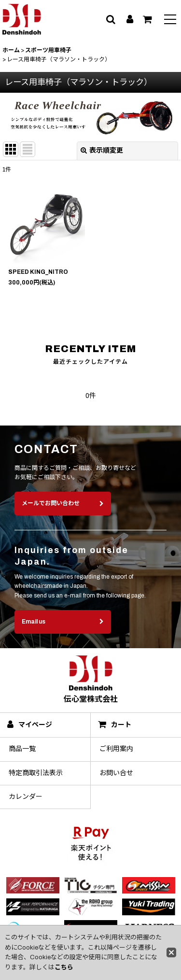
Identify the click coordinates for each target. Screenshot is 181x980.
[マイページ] (130, 19)
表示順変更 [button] (102, 150)
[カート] (147, 19)
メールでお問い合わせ (63, 515)
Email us (63, 633)
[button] (170, 21)
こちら (64, 967)
